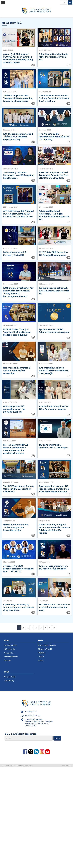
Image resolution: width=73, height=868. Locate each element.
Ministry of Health (45, 649)
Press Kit (8, 660)
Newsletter (9, 653)
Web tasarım (67, 765)
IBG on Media (10, 649)
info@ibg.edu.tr (31, 711)
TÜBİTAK (42, 653)
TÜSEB (41, 657)
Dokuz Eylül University (47, 645)
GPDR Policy (9, 681)
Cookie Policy (10, 677)
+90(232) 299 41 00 (33, 715)
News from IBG (10, 645)
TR (70, 2)
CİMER (41, 660)
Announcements (11, 657)
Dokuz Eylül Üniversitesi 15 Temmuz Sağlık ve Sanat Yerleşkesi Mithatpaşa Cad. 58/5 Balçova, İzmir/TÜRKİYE (39, 722)
